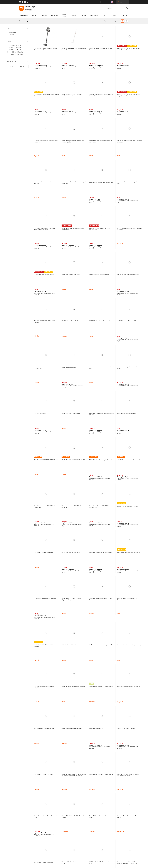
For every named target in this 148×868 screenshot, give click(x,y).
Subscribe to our (31, 783)
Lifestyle (74, 15)
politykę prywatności (44, 791)
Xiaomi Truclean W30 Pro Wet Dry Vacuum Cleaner (99, 49)
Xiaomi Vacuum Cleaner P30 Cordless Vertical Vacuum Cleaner (73, 49)
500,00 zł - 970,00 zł (15, 48)
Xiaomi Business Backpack (69, 286)
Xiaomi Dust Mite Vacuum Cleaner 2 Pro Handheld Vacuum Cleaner (46, 185)
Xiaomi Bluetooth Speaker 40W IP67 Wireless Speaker (100, 322)
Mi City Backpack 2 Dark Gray (70, 495)
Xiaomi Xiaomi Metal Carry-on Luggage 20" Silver (129, 718)
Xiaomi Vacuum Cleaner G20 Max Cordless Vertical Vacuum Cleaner (127, 49)
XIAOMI (12, 35)
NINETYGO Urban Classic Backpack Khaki (74, 253)
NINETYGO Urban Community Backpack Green (129, 357)
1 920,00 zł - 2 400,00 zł (16, 54)
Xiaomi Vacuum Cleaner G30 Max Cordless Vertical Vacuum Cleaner (44, 49)
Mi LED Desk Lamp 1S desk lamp (71, 427)
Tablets (34, 15)
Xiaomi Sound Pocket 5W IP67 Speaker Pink (101, 150)
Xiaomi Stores (54, 2)
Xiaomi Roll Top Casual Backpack (127, 556)
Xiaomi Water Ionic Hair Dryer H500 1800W (127, 427)
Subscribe (109, 783)
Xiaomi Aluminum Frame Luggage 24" (101, 219)
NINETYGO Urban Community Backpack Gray (101, 357)
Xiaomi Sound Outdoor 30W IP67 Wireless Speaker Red (74, 392)
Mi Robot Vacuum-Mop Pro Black (71, 717)
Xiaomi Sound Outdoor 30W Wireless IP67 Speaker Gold (102, 185)
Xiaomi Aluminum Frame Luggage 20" (73, 556)
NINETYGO (13, 32)
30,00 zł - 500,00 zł (15, 45)
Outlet (125, 15)
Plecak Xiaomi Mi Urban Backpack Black (101, 717)
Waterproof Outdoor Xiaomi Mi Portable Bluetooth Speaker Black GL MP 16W (129, 657)
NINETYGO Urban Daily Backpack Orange (129, 219)
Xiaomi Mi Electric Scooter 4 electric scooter (100, 526)
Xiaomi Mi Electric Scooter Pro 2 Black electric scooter (128, 622)
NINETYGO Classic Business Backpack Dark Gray (73, 357)
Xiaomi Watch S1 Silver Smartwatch (45, 657)
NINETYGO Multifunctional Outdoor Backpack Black (100, 287)
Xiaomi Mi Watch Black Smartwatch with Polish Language (101, 688)
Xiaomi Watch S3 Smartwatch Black (44, 590)
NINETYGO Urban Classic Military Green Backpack (45, 253)
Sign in (97, 2)
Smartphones (24, 15)
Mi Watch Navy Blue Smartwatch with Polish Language (73, 688)
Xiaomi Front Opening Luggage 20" (72, 219)
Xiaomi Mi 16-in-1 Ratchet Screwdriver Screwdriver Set (128, 462)
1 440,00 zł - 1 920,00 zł (16, 52)
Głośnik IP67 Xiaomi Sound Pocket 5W (128, 392)
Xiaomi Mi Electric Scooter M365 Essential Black (129, 688)
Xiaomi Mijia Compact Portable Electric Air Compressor (102, 119)
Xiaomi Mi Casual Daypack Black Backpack (71, 526)
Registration (106, 2)
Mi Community (42, 2)
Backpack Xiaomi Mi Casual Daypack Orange (128, 496)
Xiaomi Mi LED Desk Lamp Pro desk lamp (101, 427)
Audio (84, 15)
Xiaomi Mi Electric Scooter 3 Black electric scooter (74, 622)
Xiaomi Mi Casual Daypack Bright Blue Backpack (45, 526)
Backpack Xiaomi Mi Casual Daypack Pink (102, 495)
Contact (64, 2)
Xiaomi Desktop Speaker (97, 556)
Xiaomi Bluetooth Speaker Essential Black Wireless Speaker (74, 119)
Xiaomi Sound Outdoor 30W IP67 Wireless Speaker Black (102, 392)
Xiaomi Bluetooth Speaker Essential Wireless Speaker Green (44, 119)
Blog (33, 2)
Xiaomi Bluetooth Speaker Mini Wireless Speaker (129, 287)
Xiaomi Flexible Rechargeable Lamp (128, 321)
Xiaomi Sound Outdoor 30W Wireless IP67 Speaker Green (74, 185)
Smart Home (54, 15)
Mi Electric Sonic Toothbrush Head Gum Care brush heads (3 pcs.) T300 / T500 (45, 718)
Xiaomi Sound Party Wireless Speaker (45, 219)
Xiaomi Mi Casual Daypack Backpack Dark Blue (102, 462)
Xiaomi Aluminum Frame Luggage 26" (45, 556)
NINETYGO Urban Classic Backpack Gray (101, 253)
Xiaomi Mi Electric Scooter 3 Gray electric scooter (101, 622)
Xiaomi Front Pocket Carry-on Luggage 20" (129, 526)
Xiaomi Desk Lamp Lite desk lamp (71, 321)
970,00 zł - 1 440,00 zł (16, 50)
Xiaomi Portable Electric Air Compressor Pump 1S (73, 657)
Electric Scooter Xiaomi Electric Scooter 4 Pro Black (46, 622)
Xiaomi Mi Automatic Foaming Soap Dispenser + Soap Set (72, 462)
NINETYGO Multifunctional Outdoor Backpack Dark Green (127, 119)
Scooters (44, 15)
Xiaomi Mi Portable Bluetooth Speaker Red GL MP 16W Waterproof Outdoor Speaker (73, 591)
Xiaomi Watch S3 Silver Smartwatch (45, 427)
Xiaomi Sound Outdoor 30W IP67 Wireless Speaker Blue (46, 392)
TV (104, 15)
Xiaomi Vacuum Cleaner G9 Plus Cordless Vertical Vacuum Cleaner (129, 590)
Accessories (94, 15)
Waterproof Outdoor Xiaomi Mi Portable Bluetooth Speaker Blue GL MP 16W (46, 688)
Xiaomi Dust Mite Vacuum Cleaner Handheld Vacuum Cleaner (99, 84)
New (114, 15)
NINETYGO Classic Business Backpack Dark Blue (45, 357)
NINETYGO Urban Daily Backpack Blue (128, 253)
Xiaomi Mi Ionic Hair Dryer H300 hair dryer (46, 462)
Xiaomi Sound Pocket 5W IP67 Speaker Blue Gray (129, 150)
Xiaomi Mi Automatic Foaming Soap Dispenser (44, 496)
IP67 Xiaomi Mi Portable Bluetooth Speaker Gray (99, 657)
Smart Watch (64, 15)
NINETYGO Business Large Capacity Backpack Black (44, 287)
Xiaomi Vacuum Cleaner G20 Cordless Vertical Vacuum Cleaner (45, 84)
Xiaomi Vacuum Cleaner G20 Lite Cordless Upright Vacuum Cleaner (129, 84)
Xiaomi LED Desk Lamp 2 (41, 321)
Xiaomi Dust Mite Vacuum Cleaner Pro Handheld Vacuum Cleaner (73, 84)
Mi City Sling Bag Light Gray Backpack (45, 749)
